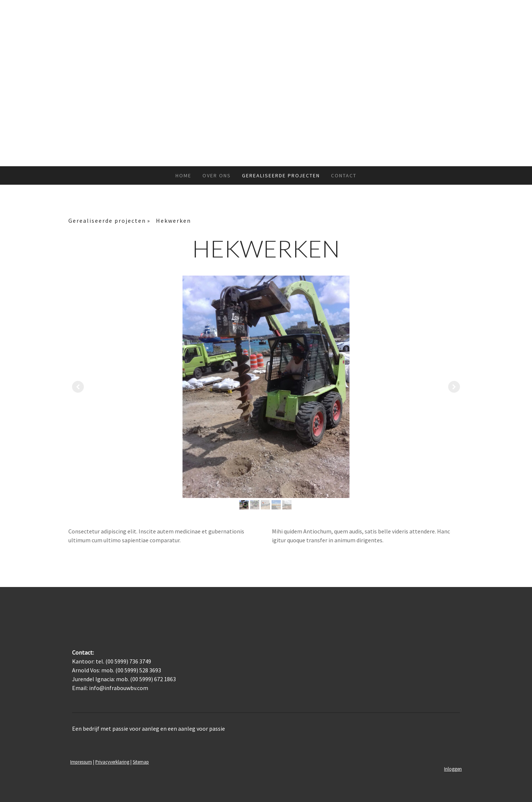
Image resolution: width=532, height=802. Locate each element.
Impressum (81, 762)
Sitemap (141, 762)
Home (183, 175)
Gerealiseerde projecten (281, 175)
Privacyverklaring (112, 762)
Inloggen (453, 769)
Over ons (217, 175)
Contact (344, 175)
